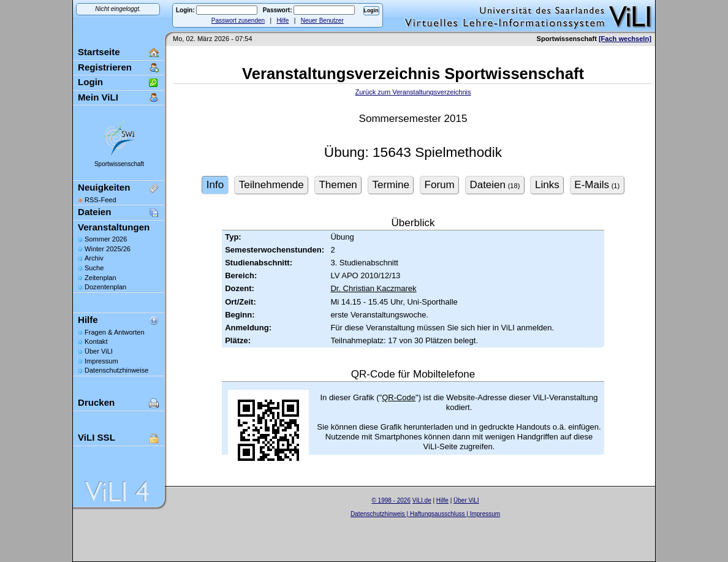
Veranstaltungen (114, 227)
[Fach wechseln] (625, 39)
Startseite (99, 52)
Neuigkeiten (104, 187)
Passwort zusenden (238, 21)
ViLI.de (422, 500)
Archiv (94, 258)
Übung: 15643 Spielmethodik (413, 152)
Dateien (94, 212)
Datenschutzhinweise (116, 370)
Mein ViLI (98, 97)
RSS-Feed (100, 200)
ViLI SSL (97, 437)
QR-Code (399, 397)
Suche (94, 268)
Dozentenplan (105, 287)
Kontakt (96, 341)
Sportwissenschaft (119, 164)
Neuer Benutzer (322, 21)
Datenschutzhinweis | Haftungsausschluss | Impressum (425, 514)
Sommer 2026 (106, 239)
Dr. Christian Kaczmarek (373, 288)
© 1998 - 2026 (391, 500)
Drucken (96, 402)
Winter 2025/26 (108, 249)
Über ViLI (99, 351)
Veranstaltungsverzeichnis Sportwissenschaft (413, 74)
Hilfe (282, 21)
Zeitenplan (100, 278)
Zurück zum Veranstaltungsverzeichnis (413, 92)
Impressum (101, 361)
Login (90, 82)
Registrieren (105, 67)
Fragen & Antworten (115, 332)
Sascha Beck (438, 521)
